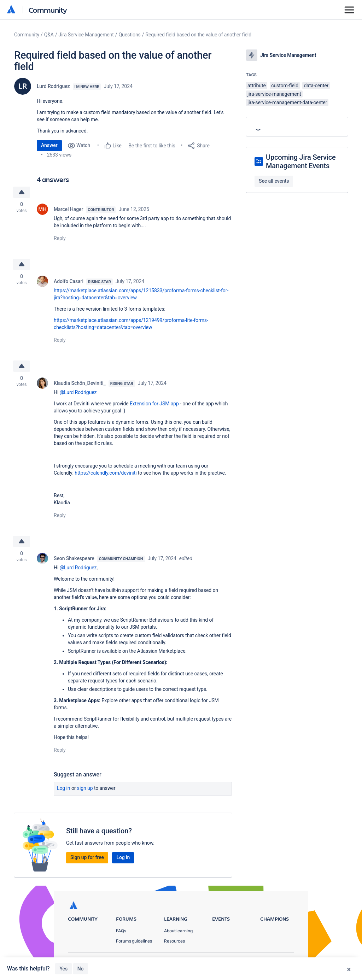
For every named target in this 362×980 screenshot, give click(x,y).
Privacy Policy (225, 963)
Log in (64, 788)
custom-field (285, 86)
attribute (257, 86)
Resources (174, 941)
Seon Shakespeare (74, 559)
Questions (130, 35)
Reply (60, 238)
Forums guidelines (134, 941)
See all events (274, 181)
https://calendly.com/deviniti (106, 473)
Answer (49, 145)
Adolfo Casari (69, 281)
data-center (316, 86)
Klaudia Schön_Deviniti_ (80, 383)
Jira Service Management (86, 35)
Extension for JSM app (154, 404)
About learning (178, 931)
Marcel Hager (68, 209)
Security (286, 963)
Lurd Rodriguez (53, 86)
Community (48, 10)
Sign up (85, 788)
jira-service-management (274, 94)
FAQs (121, 931)
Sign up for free (87, 858)
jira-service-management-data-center (287, 102)
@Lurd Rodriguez (78, 392)
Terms (258, 963)
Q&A (49, 35)
